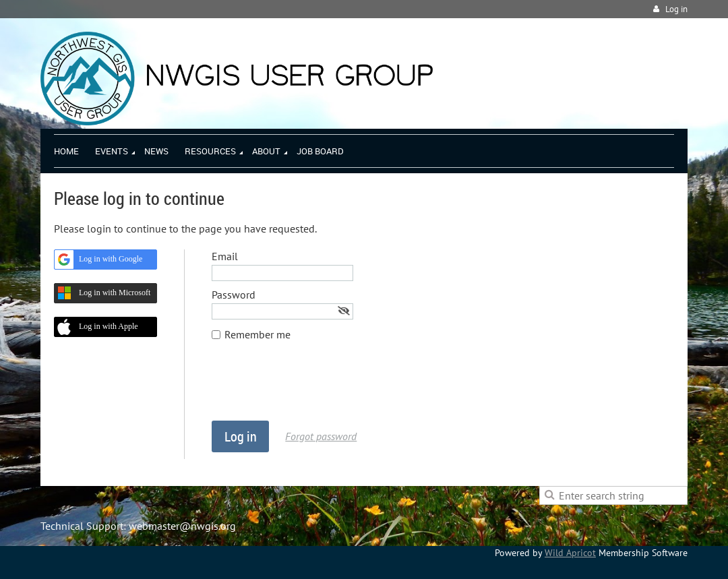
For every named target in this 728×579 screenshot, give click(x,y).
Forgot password (321, 436)
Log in (676, 9)
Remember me (257, 334)
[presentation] (314, 388)
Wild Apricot (570, 553)
